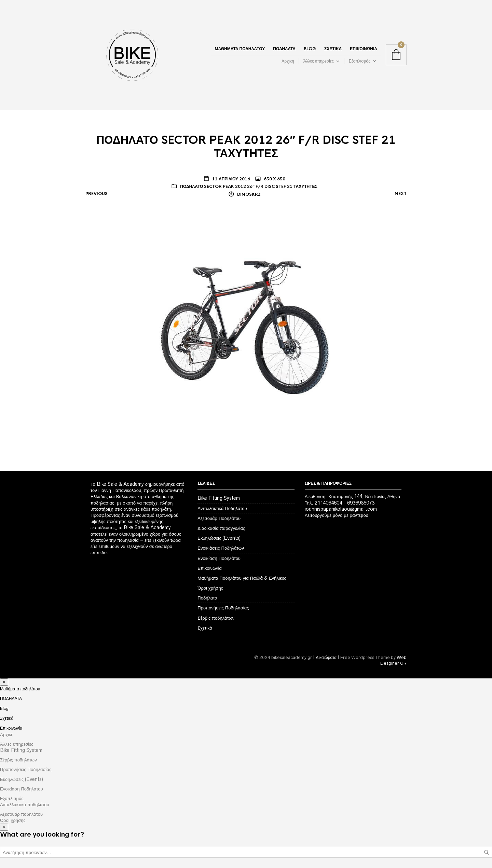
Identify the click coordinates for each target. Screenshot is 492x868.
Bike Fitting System (219, 498)
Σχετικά (333, 49)
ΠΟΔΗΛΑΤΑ (284, 49)
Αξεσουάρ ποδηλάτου (21, 814)
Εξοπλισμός (360, 61)
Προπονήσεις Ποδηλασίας (223, 608)
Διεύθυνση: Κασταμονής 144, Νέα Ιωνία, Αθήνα (352, 496)
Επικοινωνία (364, 49)
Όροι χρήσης (210, 588)
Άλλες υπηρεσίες (319, 61)
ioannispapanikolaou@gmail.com (341, 509)
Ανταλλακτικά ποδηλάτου (25, 804)
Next (401, 194)
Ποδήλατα (207, 598)
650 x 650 (274, 179)
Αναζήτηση (487, 852)
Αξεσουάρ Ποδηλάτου (219, 518)
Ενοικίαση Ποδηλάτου (219, 558)
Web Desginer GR (393, 660)
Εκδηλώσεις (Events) (219, 538)
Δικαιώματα (326, 657)
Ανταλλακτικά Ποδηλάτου (222, 508)
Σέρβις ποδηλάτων (216, 618)
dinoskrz (248, 194)
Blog (310, 49)
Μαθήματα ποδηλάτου (240, 49)
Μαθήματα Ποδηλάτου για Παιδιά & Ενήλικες (242, 578)
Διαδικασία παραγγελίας (221, 528)
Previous (97, 194)
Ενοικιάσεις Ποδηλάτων (221, 548)
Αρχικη (288, 61)
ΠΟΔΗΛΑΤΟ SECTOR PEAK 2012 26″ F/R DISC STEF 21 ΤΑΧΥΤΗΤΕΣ (249, 187)
